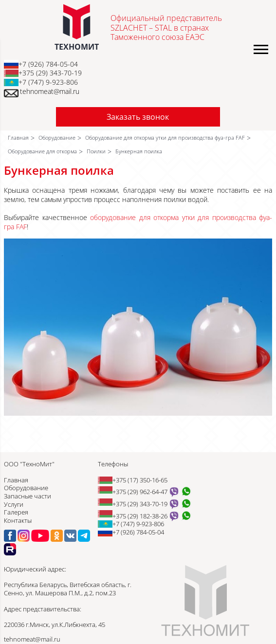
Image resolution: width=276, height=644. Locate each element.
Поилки (96, 151)
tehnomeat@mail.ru (50, 92)
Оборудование (57, 138)
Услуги (14, 504)
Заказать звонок (138, 117)
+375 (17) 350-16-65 (140, 480)
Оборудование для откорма (42, 151)
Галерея (16, 512)
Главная (18, 138)
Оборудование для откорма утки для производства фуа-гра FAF (165, 138)
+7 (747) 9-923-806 (48, 82)
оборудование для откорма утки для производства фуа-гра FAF (138, 222)
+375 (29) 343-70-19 (50, 73)
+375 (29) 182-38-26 (140, 516)
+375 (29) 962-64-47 (140, 492)
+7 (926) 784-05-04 (48, 64)
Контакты (18, 520)
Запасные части (28, 496)
